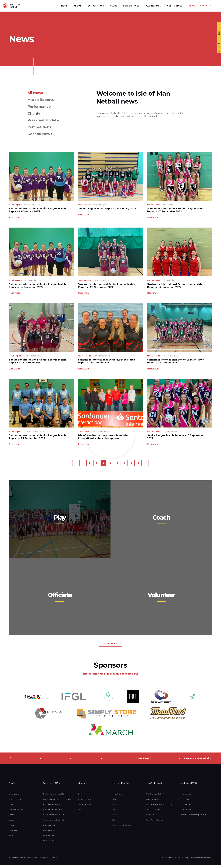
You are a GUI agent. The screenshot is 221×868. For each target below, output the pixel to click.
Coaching (185, 802)
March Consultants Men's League (57, 802)
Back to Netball (153, 802)
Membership (83, 812)
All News (35, 93)
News (185, 6)
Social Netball (152, 817)
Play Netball (146, 6)
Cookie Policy (183, 860)
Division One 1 (49, 828)
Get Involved (168, 6)
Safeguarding (15, 833)
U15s (114, 812)
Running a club (84, 802)
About (71, 6)
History (12, 817)
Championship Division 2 (54, 823)
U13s (114, 817)
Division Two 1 (49, 838)
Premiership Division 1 (52, 807)
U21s (114, 802)
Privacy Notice (168, 860)
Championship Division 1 (53, 817)
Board (11, 807)
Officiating (185, 807)
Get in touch (219, 30)
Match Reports (41, 100)
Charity (34, 114)
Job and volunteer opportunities (194, 817)
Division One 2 (49, 833)
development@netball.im (198, 761)
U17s (114, 807)
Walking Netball (153, 812)
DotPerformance (205, 860)
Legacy (12, 823)
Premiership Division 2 (53, 812)
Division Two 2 (49, 843)
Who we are (14, 797)
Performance (124, 6)
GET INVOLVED (110, 646)
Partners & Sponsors (17, 812)
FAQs (11, 828)
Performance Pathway (121, 828)
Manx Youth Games (155, 823)
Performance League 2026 (54, 797)
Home (57, 6)
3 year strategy (15, 802)
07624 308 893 (143, 761)
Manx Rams (117, 797)
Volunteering (186, 812)
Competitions (89, 6)
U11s (114, 823)
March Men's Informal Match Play (160, 807)
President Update (43, 120)
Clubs (107, 6)
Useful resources (84, 807)
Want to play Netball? (155, 797)
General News (40, 134)
